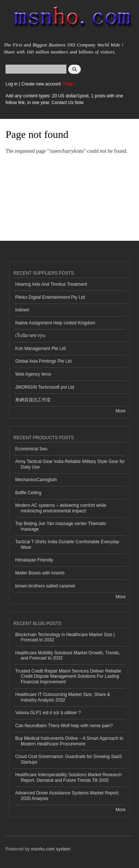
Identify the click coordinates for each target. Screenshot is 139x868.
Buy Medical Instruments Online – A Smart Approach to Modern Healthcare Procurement (69, 741)
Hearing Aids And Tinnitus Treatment (51, 284)
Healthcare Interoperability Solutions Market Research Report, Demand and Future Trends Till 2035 (68, 777)
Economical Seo (31, 449)
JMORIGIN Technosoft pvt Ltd (45, 387)
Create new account (42, 84)
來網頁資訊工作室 (33, 400)
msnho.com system (51, 849)
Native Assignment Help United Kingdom (55, 323)
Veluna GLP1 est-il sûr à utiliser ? (48, 713)
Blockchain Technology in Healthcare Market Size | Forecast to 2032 (65, 637)
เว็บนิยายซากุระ (30, 336)
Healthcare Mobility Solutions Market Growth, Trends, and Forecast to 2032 (68, 655)
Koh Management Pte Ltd (40, 349)
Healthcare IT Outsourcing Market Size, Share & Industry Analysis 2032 (63, 697)
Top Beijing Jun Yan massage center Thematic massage (61, 526)
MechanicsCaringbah (36, 480)
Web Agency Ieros (33, 374)
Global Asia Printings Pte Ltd (43, 361)
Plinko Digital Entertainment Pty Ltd (50, 297)
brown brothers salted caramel (45, 586)
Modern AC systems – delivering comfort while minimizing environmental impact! (61, 508)
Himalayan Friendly (34, 560)
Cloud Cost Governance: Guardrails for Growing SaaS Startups (69, 759)
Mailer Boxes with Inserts (40, 573)
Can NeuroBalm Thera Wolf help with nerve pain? (64, 726)
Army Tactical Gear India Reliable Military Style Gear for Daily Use (70, 464)
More (121, 411)
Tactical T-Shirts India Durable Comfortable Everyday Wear (67, 544)
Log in (12, 84)
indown (22, 310)
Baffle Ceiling (28, 493)
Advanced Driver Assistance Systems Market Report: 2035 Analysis (67, 796)
